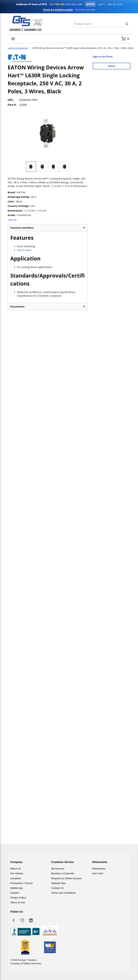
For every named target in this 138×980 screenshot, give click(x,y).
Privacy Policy (18, 898)
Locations (16, 878)
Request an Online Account (67, 878)
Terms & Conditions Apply (58, 10)
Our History (17, 873)
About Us (15, 869)
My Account (58, 869)
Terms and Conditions (63, 893)
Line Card (98, 873)
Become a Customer (63, 873)
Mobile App (17, 888)
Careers (15, 893)
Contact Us (57, 888)
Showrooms (99, 869)
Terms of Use (18, 902)
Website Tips (58, 883)
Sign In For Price (103, 56)
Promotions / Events (22, 883)
